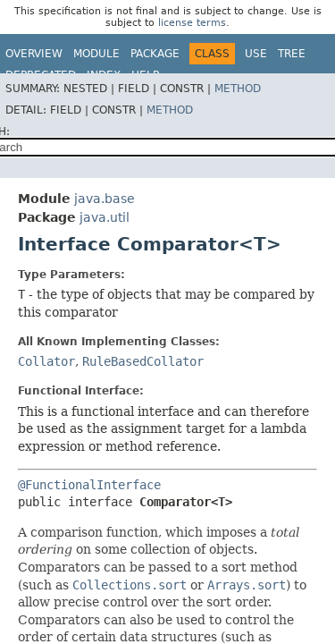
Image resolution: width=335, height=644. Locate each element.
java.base (105, 199)
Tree (292, 54)
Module (96, 54)
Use (256, 54)
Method (238, 89)
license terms (192, 23)
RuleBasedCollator (143, 361)
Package (155, 54)
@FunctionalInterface (89, 485)
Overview (34, 54)
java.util (105, 217)
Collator (46, 361)
